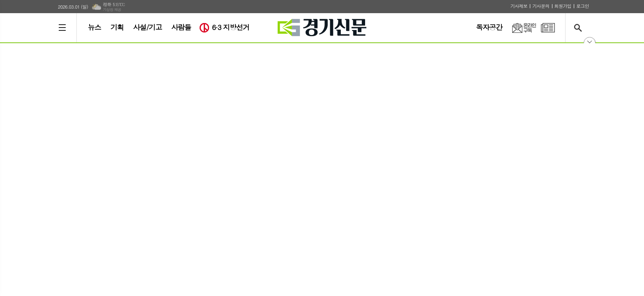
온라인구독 (519, 28)
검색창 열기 (580, 28)
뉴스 (94, 27)
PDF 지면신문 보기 (548, 28)
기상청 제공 (112, 10)
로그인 (583, 6)
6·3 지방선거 (231, 27)
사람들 (181, 27)
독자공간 (489, 27)
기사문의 (541, 6)
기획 (117, 27)
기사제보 (519, 6)
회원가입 (563, 6)
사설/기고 (147, 27)
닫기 (590, 43)
